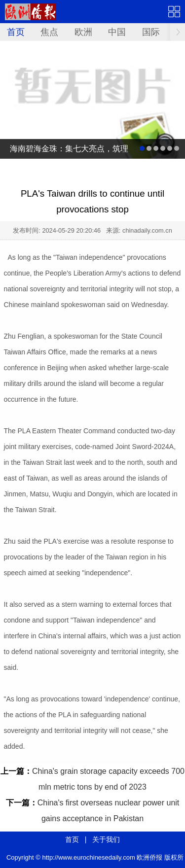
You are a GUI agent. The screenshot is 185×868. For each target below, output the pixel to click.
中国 (117, 32)
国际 (151, 32)
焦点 (49, 32)
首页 (16, 32)
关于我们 (106, 839)
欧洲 (83, 32)
